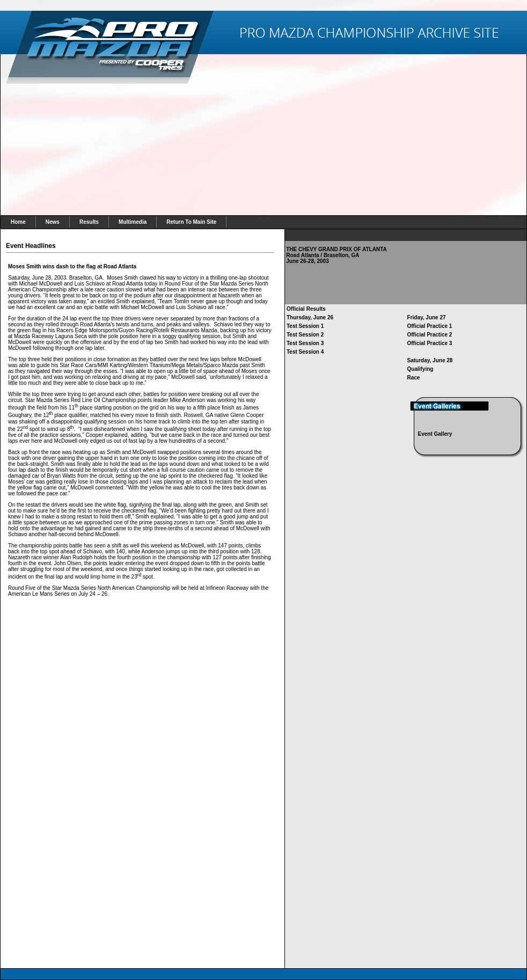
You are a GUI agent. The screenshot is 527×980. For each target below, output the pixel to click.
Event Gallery (435, 434)
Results (89, 222)
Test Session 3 (305, 343)
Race (414, 378)
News (53, 222)
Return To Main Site (191, 222)
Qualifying (420, 369)
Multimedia (133, 222)
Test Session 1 (305, 326)
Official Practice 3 (430, 343)
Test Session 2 (305, 335)
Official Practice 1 (430, 326)
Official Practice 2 (430, 335)
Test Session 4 (305, 352)
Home (18, 222)
